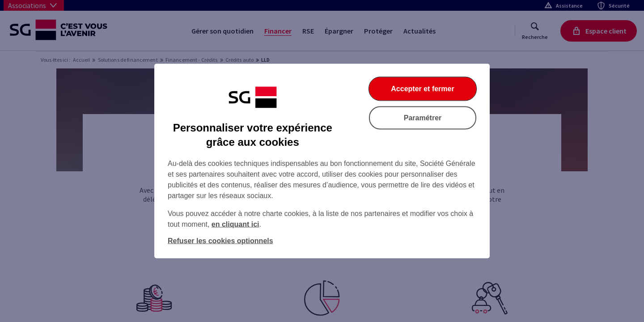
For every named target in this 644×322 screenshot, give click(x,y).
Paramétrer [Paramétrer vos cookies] (423, 118)
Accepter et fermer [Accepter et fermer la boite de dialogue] (422, 89)
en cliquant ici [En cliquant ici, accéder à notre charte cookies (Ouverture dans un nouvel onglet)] (235, 224)
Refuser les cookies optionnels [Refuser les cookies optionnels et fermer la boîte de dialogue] (220, 241)
